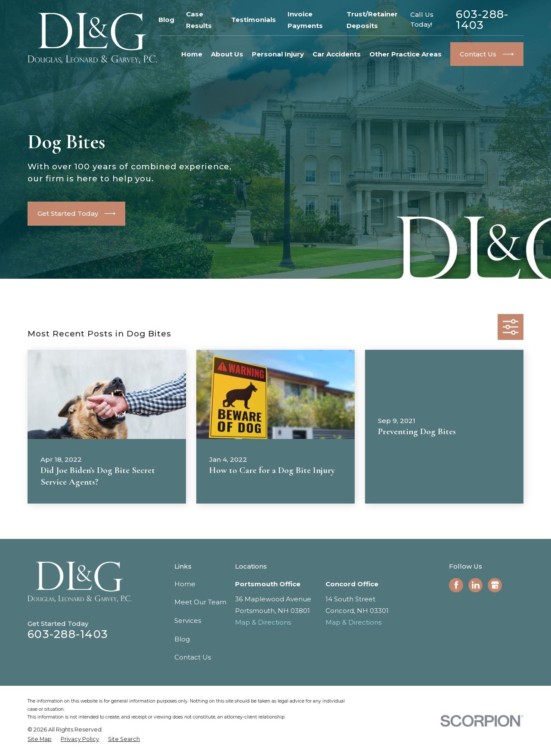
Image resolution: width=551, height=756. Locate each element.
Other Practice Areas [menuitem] (406, 54)
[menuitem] (40, 739)
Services (188, 621)
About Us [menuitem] (227, 54)
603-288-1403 (482, 20)
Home (185, 584)
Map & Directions (263, 622)
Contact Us (193, 657)
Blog (166, 20)
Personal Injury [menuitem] (278, 54)
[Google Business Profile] (495, 585)
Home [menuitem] (192, 54)
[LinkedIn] (476, 585)
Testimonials (254, 20)
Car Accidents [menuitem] (337, 54)
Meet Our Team (200, 602)
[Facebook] (456, 585)
